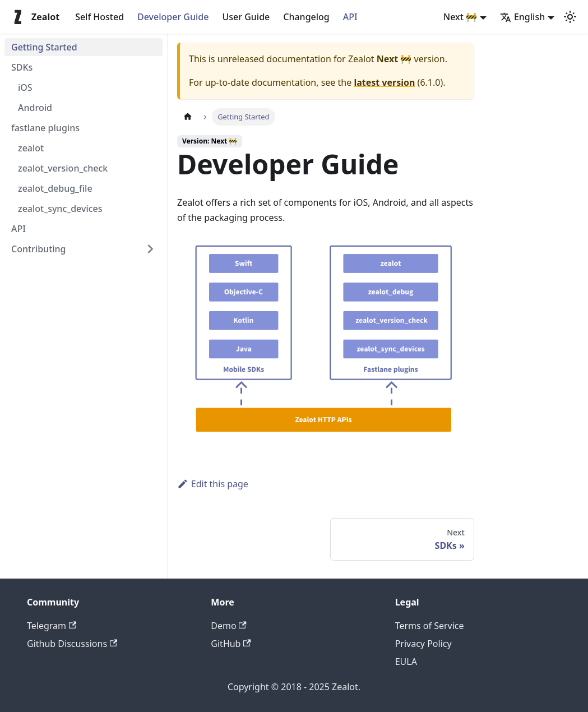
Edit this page (213, 484)
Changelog (306, 17)
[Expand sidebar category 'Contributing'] (150, 249)
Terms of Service (430, 626)
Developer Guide (173, 17)
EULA (406, 662)
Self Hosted (99, 17)
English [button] (522, 17)
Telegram (52, 626)
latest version (384, 82)
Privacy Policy (423, 644)
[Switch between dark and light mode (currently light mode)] (570, 17)
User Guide (246, 17)
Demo (229, 626)
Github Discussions (72, 644)
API (350, 17)
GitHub (231, 644)
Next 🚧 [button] (460, 17)
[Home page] (188, 117)
